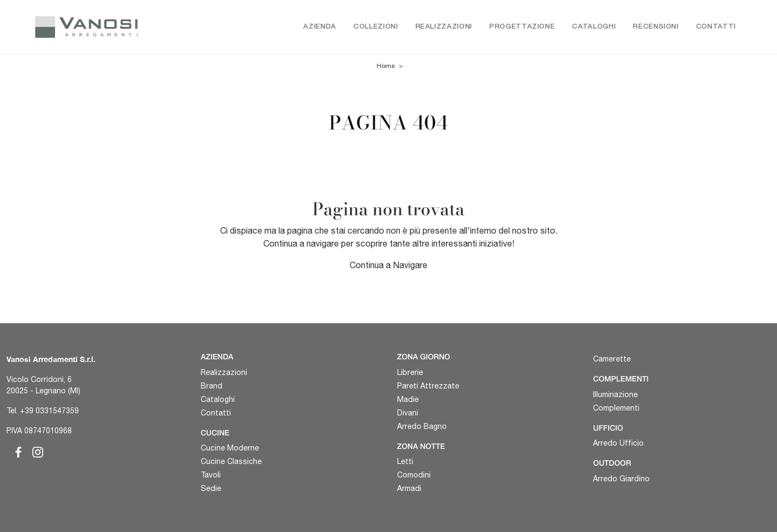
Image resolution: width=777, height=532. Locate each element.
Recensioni (656, 27)
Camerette (612, 359)
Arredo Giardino (621, 479)
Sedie (211, 488)
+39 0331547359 (49, 411)
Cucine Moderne (230, 448)
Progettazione (522, 27)
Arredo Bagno (422, 426)
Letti (405, 461)
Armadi (409, 488)
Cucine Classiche (231, 461)
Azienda (320, 27)
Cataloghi (594, 27)
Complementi (616, 408)
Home (386, 66)
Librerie (410, 372)
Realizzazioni (444, 27)
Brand (212, 386)
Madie (408, 399)
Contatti (716, 27)
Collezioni (376, 27)
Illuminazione (615, 394)
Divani (408, 413)
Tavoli (211, 475)
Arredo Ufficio (618, 443)
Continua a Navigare (388, 265)
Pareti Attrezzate (428, 386)
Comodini (414, 475)
